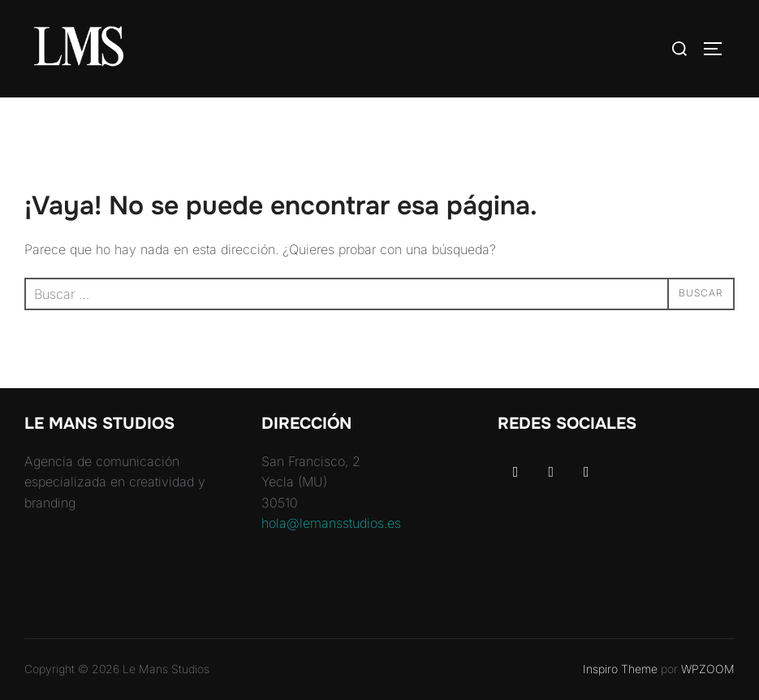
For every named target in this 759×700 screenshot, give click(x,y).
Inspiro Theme (620, 669)
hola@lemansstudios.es (331, 523)
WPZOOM (708, 669)
